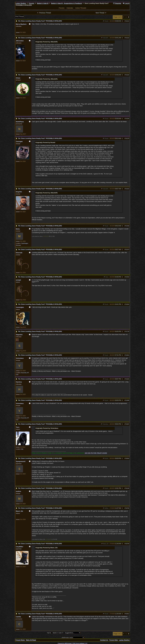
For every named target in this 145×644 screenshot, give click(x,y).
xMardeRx (105, 38)
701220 (127, 75)
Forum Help (114, 640)
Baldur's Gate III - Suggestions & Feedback (67, 3)
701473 (127, 250)
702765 (127, 508)
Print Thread (20, 17)
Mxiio (106, 277)
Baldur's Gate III (43, 3)
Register (117, 3)
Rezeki (106, 21)
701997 (127, 424)
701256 (127, 119)
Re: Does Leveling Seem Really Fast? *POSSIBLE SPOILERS (40, 21)
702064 (127, 458)
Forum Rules (20, 640)
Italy (22, 449)
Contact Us (104, 640)
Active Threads (81, 8)
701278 (127, 138)
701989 (127, 400)
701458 (127, 226)
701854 (127, 355)
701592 (127, 277)
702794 (127, 544)
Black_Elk (105, 544)
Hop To (49, 633)
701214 (127, 21)
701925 (127, 379)
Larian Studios (21, 3)
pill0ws (106, 508)
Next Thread (101, 13)
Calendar (70, 8)
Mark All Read (31, 640)
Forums (32, 3)
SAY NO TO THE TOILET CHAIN (96, 453)
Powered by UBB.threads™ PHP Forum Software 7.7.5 (72, 643)
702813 (127, 614)
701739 (127, 331)
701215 (127, 38)
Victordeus (105, 424)
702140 (127, 488)
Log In (126, 3)
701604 (127, 304)
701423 (127, 189)
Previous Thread (44, 13)
